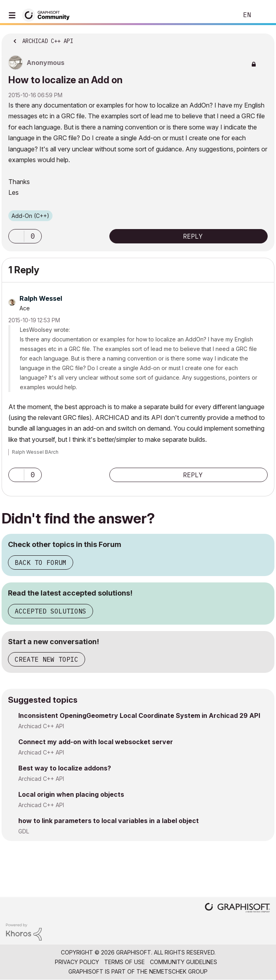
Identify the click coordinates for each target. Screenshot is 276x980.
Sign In (263, 15)
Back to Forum (41, 563)
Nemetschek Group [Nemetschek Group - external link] (178, 971)
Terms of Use (124, 962)
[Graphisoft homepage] (237, 908)
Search (220, 15)
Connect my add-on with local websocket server (96, 742)
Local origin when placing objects (71, 794)
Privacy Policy (77, 962)
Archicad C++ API (41, 726)
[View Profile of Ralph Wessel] (41, 298)
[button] (16, 236)
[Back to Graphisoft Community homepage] (49, 15)
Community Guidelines (184, 962)
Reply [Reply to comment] (193, 475)
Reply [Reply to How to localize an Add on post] (193, 236)
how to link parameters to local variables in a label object (109, 821)
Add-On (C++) (30, 216)
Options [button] (263, 39)
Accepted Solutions (51, 611)
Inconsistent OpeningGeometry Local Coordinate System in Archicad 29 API (139, 715)
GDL (24, 831)
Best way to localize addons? (65, 768)
